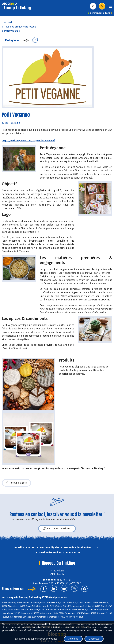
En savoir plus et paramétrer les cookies (36, 639)
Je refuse (73, 639)
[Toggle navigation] (111, 7)
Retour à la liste (16, 483)
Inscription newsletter (57, 529)
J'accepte (94, 639)
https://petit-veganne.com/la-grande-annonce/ (28, 141)
